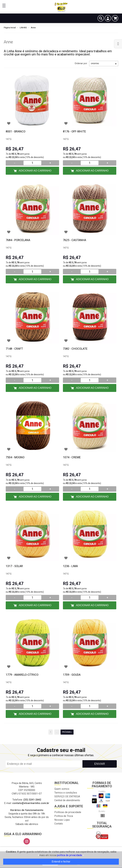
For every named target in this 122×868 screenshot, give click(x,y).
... (57, 732)
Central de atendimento (67, 800)
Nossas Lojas (62, 820)
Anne (33, 28)
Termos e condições (66, 793)
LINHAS (23, 28)
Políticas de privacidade (68, 812)
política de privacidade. (70, 855)
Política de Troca (64, 816)
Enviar (100, 764)
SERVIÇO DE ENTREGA (67, 796)
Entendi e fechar (61, 862)
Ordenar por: (81, 63)
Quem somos (62, 789)
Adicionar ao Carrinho (35, 171)
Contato (59, 824)
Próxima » (67, 732)
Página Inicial (10, 28)
